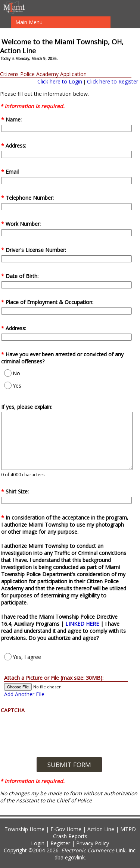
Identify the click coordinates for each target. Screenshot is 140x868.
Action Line (101, 829)
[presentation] (69, 729)
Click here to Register (113, 81)
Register (60, 843)
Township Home (24, 829)
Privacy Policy (93, 843)
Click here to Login (60, 81)
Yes (13, 386)
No (12, 373)
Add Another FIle (24, 694)
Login (38, 843)
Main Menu (29, 22)
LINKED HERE (83, 624)
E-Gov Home (66, 829)
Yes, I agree (23, 657)
